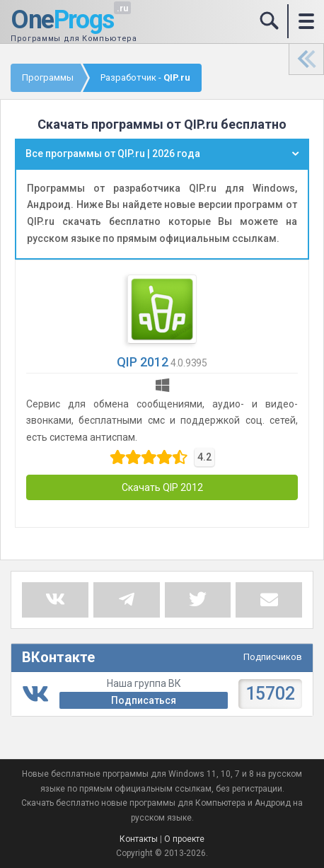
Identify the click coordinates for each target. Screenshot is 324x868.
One (62, 21)
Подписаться (144, 700)
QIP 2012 (143, 362)
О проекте (184, 839)
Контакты (139, 839)
